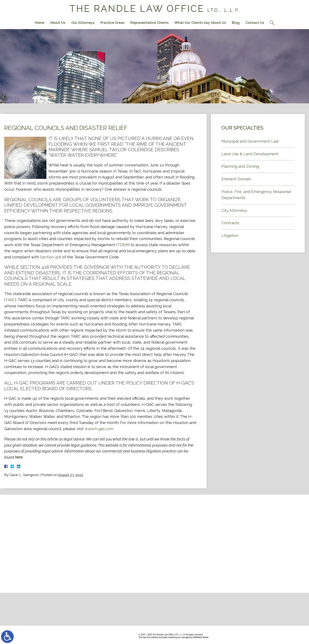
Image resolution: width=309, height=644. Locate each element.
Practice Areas (112, 23)
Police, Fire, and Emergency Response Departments (256, 195)
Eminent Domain (236, 179)
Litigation (230, 236)
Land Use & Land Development (250, 154)
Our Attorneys (83, 23)
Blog (236, 23)
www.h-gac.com (99, 429)
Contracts (230, 223)
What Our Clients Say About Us (200, 23)
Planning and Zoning (240, 166)
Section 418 (51, 257)
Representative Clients (149, 23)
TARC (10, 300)
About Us (58, 23)
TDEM (123, 245)
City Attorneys (234, 210)
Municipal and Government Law (250, 141)
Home (40, 23)
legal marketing (170, 637)
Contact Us (255, 23)
